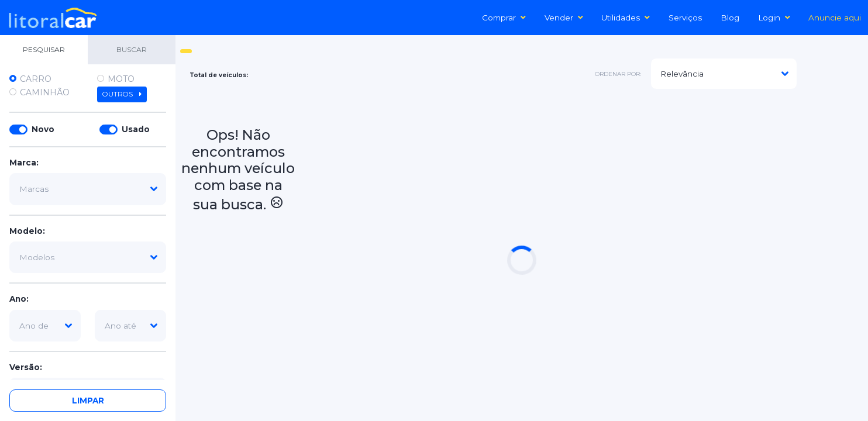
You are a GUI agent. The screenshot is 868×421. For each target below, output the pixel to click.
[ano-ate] (130, 326)
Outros (122, 94)
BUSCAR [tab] (132, 49)
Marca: (24, 163)
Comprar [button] (504, 18)
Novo (43, 129)
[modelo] (88, 257)
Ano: (19, 299)
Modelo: (27, 231)
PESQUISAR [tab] (44, 49)
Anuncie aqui (835, 18)
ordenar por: (618, 74)
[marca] (88, 189)
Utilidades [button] (626, 18)
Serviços (685, 18)
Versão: (26, 367)
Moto (121, 79)
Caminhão (45, 92)
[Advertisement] (580, 125)
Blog (730, 18)
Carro (36, 79)
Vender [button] (564, 18)
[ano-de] (45, 326)
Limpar (88, 401)
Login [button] (774, 18)
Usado (136, 129)
